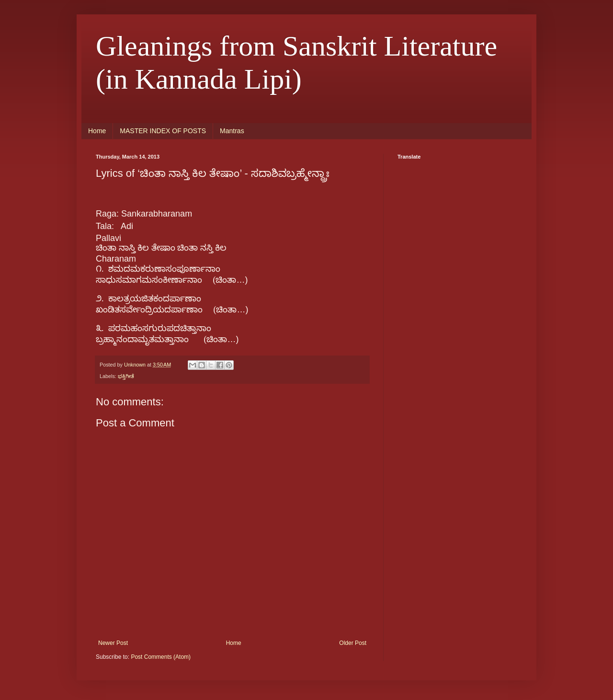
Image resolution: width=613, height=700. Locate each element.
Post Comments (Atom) (161, 657)
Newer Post (113, 643)
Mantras (232, 131)
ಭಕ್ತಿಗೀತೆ (126, 376)
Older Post (353, 643)
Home (97, 131)
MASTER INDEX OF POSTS (163, 131)
